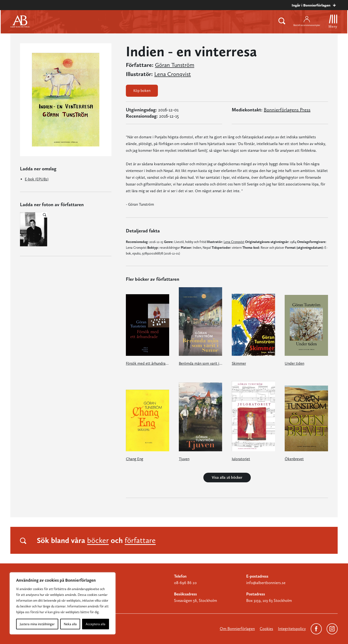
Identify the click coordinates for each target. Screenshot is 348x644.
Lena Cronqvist (173, 74)
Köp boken (142, 91)
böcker (98, 540)
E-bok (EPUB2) (37, 179)
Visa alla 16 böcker (227, 477)
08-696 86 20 (185, 583)
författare (140, 540)
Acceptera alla (96, 624)
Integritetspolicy (292, 629)
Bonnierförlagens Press (287, 110)
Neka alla (70, 624)
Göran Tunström (175, 65)
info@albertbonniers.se (266, 583)
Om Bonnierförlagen (237, 629)
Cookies (266, 629)
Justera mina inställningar (37, 624)
